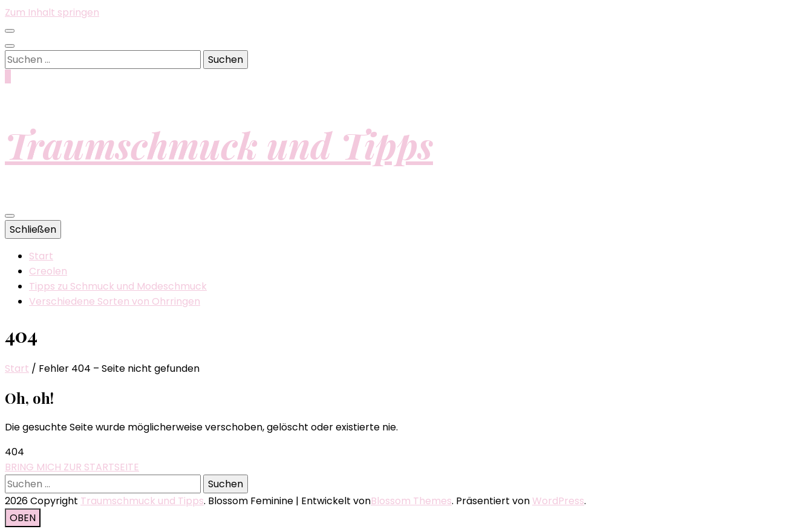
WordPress (558, 501)
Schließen (33, 229)
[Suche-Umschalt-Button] (10, 46)
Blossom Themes (411, 501)
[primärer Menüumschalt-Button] (10, 216)
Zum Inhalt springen (52, 12)
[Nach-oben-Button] (23, 518)
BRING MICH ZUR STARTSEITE (72, 467)
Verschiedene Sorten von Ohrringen (115, 301)
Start (41, 256)
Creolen (48, 271)
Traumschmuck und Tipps (219, 144)
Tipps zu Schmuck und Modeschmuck (118, 286)
